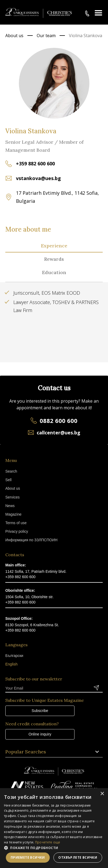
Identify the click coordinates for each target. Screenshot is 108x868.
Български (14, 656)
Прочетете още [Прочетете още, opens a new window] (48, 842)
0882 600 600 (59, 421)
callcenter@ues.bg (59, 433)
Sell (8, 480)
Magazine (13, 514)
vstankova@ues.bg (38, 178)
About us (14, 36)
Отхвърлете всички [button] (78, 857)
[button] (54, 848)
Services (13, 497)
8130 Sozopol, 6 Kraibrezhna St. (32, 625)
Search (11, 471)
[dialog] (54, 828)
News (10, 506)
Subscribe (40, 711)
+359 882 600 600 (35, 164)
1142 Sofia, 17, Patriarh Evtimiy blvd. (36, 571)
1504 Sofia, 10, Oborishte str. (29, 597)
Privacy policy (17, 531)
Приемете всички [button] (28, 857)
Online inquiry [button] (40, 734)
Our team (46, 36)
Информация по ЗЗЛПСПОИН (31, 540)
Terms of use (16, 523)
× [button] (102, 794)
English (11, 664)
